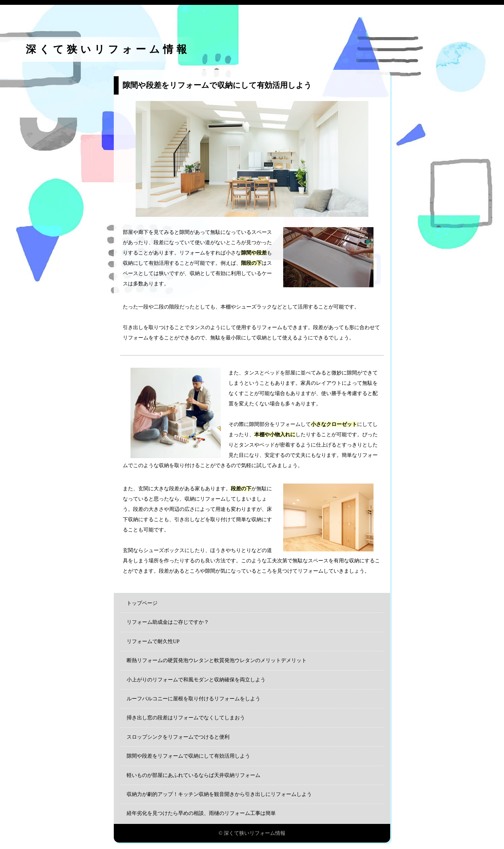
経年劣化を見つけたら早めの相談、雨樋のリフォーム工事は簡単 (201, 813)
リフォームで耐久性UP (153, 641)
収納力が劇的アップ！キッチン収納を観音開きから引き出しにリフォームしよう (219, 794)
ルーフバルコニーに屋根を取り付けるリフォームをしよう (194, 699)
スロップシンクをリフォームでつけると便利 (178, 737)
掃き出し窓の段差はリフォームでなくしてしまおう (186, 718)
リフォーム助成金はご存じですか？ (168, 622)
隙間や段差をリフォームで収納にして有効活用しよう (188, 756)
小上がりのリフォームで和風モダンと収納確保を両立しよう (196, 680)
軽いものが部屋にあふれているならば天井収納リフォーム (194, 775)
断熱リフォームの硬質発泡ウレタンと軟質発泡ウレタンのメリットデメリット (217, 660)
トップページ (142, 603)
